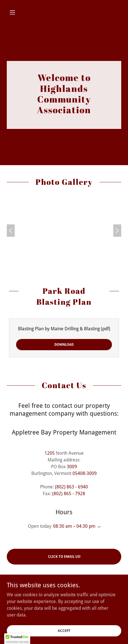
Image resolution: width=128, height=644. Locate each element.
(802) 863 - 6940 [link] (71, 487)
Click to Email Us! (64, 557)
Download (64, 345)
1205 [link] (50, 453)
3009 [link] (72, 467)
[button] (15, 12)
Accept (64, 631)
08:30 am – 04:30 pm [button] (74, 526)
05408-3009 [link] (85, 473)
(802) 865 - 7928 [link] (69, 494)
